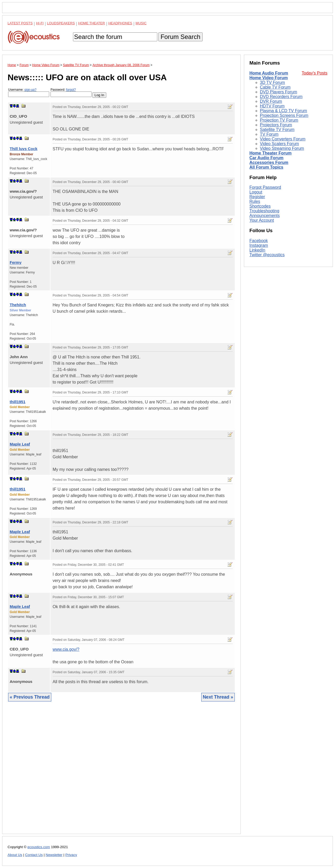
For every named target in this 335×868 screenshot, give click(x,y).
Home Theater (92, 23)
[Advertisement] (121, 772)
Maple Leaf (20, 444)
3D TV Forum (272, 82)
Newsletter (54, 855)
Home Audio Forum (269, 73)
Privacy (71, 855)
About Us (15, 855)
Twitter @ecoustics (267, 255)
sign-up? (30, 90)
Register (257, 197)
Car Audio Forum (266, 158)
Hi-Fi (40, 23)
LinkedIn (257, 250)
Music (141, 23)
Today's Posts (315, 73)
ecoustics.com (39, 847)
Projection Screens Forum (284, 115)
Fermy (16, 262)
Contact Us (34, 855)
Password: (71, 92)
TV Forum (269, 134)
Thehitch (18, 305)
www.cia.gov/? (66, 649)
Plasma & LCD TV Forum (283, 111)
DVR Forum (271, 101)
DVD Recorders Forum (281, 97)
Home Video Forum (269, 78)
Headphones (120, 23)
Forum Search (180, 37)
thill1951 (18, 402)
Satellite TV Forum (277, 130)
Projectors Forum (276, 125)
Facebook (259, 241)
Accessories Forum (269, 162)
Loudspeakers (61, 23)
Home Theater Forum (270, 153)
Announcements (265, 216)
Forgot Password (265, 187)
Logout (256, 192)
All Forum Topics (266, 167)
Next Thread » (218, 697)
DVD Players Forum (278, 92)
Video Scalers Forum (279, 144)
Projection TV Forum (279, 120)
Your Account (262, 220)
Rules (255, 201)
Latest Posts (20, 23)
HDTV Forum (272, 106)
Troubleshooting (264, 211)
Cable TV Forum (275, 87)
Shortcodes (260, 206)
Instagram (259, 245)
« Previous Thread (30, 697)
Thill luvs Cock (24, 149)
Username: (29, 92)
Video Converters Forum (283, 139)
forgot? (71, 90)
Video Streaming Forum (282, 148)
